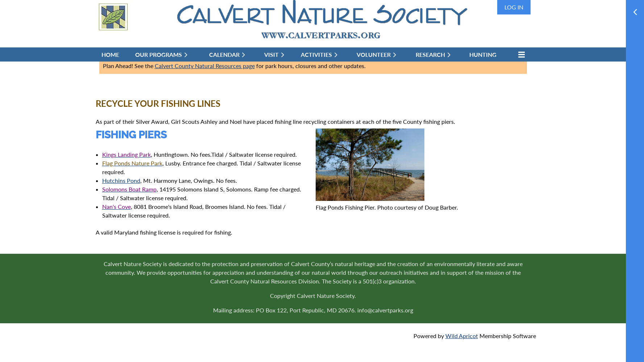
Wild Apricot (462, 336)
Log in (514, 7)
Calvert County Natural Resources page (205, 66)
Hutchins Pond (121, 180)
